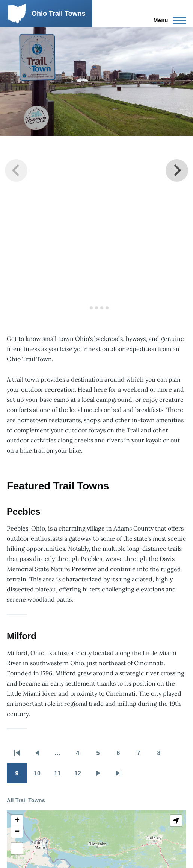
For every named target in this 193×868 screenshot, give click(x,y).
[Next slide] (177, 170)
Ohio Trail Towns (59, 14)
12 (81, 776)
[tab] (86, 308)
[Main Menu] (168, 20)
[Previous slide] (16, 170)
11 (61, 776)
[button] (17, 821)
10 (41, 776)
